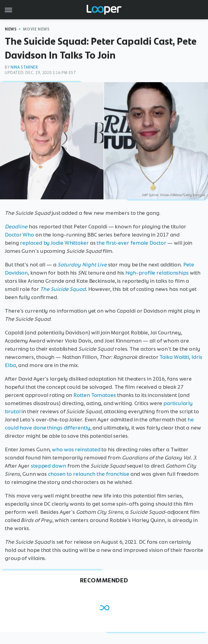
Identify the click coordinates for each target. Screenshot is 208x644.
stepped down (48, 466)
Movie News (36, 29)
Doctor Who (19, 235)
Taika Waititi (174, 357)
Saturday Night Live (82, 265)
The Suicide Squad (63, 289)
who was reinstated (76, 449)
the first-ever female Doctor (131, 243)
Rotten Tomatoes (95, 395)
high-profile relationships (157, 273)
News (11, 29)
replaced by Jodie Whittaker (54, 243)
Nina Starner (24, 67)
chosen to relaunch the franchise (89, 474)
